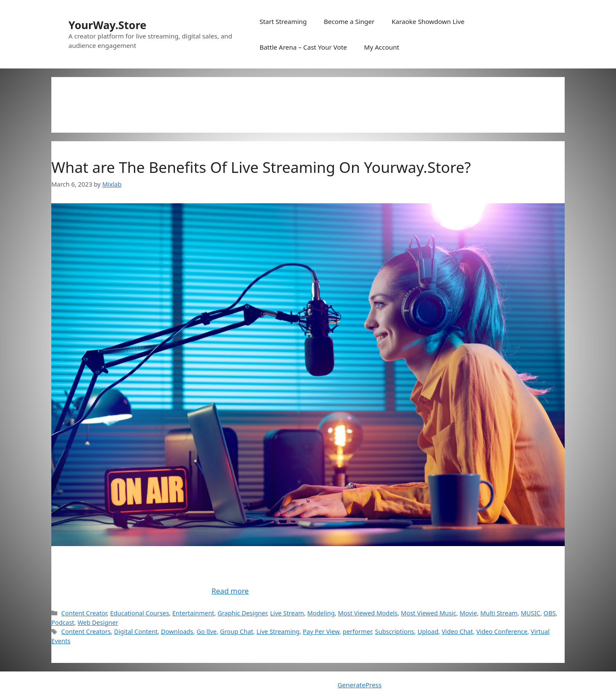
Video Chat (457, 631)
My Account (382, 47)
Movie (468, 613)
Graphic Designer (242, 613)
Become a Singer (349, 21)
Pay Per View (321, 631)
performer (357, 631)
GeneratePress (360, 685)
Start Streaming (283, 21)
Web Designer (98, 622)
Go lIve (206, 631)
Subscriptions (395, 631)
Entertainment (193, 613)
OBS (550, 613)
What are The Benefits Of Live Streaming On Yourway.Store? (261, 167)
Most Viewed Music (429, 613)
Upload (428, 631)
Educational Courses (139, 613)
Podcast (63, 622)
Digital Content (136, 631)
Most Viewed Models (368, 613)
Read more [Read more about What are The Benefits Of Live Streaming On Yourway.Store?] (230, 591)
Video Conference (502, 631)
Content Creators (86, 631)
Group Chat (237, 631)
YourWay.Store (107, 25)
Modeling (321, 613)
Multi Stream (499, 613)
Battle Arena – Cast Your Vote (303, 47)
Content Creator (84, 613)
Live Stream (287, 613)
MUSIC (530, 613)
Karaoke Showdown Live (428, 21)
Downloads (177, 631)
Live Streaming (278, 631)
